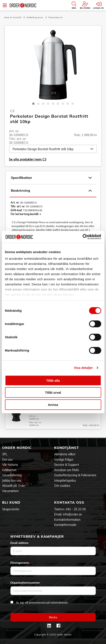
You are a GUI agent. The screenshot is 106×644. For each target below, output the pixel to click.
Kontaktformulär (65, 525)
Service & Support (67, 465)
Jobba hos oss (12, 481)
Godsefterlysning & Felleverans (75, 475)
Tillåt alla (53, 380)
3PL (5, 454)
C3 (12, 111)
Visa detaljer (83, 368)
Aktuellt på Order (14, 486)
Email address (20, 543)
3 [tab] (43, 104)
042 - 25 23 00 (76, 509)
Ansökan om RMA (67, 470)
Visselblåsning (12, 475)
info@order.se (72, 514)
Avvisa (53, 404)
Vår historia (10, 465)
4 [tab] (48, 104)
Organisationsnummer (26, 582)
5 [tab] (53, 104)
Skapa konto (11, 509)
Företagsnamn (21, 563)
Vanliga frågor (64, 460)
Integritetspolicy (65, 481)
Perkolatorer (56, 17)
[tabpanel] (53, 65)
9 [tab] (73, 104)
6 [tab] (58, 104)
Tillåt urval (53, 392)
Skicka (53, 617)
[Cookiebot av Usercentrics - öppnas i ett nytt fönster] (82, 237)
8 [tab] (68, 104)
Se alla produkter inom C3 (28, 159)
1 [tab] (33, 104)
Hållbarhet (9, 470)
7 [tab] (63, 104)
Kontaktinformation (67, 520)
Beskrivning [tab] (51, 191)
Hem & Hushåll (13, 17)
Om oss (7, 460)
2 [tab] (38, 104)
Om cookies (62, 486)
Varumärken (10, 491)
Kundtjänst (67, 448)
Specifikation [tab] (51, 178)
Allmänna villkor (65, 454)
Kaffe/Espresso (35, 17)
